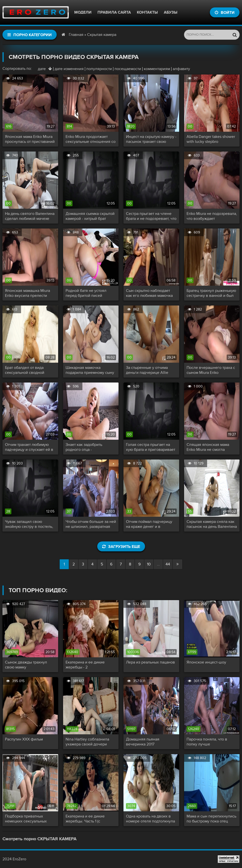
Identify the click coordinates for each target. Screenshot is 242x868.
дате (42, 69)
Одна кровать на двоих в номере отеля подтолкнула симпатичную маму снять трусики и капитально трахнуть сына (150, 819)
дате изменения (69, 69)
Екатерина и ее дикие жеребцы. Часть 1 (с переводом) (85, 819)
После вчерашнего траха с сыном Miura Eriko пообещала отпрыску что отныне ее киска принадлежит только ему (211, 370)
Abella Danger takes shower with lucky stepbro (211, 139)
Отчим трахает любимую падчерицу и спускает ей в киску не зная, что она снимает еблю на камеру (29, 447)
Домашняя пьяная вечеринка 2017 (143, 742)
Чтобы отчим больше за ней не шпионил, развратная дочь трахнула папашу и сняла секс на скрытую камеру (91, 524)
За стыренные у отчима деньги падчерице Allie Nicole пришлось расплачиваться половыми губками (150, 370)
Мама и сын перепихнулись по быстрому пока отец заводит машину (211, 819)
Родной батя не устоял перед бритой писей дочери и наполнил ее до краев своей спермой (89, 293)
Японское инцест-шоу (206, 662)
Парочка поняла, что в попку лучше (207, 742)
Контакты (147, 12)
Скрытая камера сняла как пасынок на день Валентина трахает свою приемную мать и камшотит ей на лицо (212, 524)
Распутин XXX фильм (24, 739)
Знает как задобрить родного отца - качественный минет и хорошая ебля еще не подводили (86, 447)
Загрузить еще (121, 547)
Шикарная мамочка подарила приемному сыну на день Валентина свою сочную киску (90, 370)
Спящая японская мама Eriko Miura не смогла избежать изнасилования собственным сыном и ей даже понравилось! (209, 447)
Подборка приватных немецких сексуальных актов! (26, 819)
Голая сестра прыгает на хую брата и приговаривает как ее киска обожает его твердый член (151, 447)
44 (168, 564)
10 (149, 564)
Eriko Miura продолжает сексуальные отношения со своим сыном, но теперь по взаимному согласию (91, 139)
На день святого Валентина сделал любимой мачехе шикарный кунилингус (30, 216)
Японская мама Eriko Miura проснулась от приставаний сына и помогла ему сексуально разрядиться (30, 139)
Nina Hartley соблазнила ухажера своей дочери (87, 742)
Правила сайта (114, 12)
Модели (83, 12)
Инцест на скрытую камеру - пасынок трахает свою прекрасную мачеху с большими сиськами (151, 139)
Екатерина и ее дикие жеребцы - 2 (85, 665)
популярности (99, 69)
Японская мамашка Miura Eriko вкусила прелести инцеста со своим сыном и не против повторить (29, 293)
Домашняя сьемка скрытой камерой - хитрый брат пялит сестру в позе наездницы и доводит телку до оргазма (91, 216)
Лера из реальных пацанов (150, 662)
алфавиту (181, 69)
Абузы (171, 12)
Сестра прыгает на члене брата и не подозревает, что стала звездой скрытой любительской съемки (151, 216)
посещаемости (128, 69)
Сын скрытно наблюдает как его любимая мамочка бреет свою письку (149, 293)
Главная (76, 35)
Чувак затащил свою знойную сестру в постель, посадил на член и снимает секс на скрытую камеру (29, 524)
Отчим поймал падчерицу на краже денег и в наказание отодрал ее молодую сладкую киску (149, 524)
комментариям (157, 69)
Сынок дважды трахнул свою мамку (26, 665)
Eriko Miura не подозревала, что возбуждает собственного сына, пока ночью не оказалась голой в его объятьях (212, 216)
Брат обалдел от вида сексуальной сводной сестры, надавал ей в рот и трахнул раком (29, 370)
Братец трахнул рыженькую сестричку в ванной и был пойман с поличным (211, 293)
